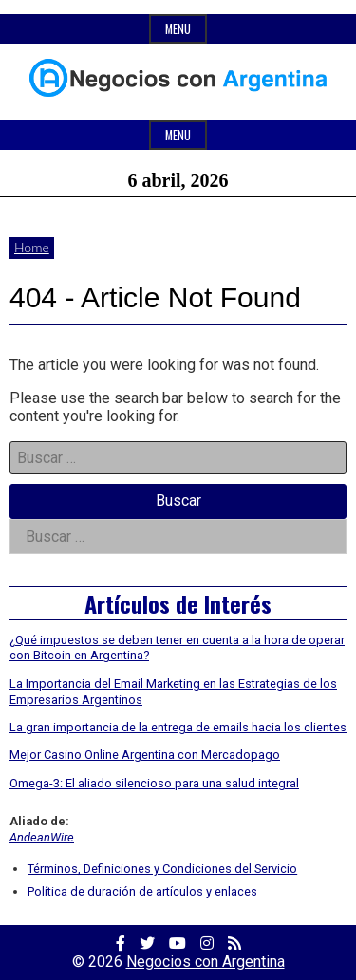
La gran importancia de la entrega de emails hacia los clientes (178, 727)
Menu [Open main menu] (178, 135)
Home (32, 247)
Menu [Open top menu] (178, 29)
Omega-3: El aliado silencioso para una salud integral (154, 783)
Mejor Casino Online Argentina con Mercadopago (145, 755)
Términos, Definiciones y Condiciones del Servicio (162, 869)
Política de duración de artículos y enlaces (142, 891)
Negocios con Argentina (206, 962)
